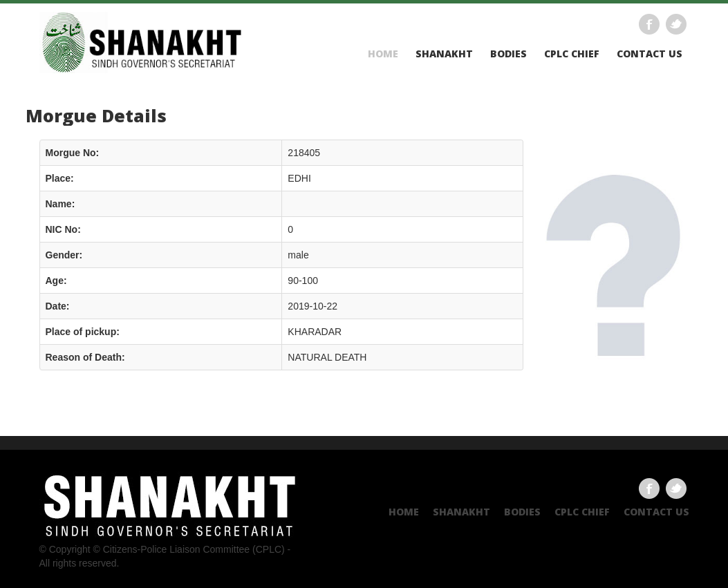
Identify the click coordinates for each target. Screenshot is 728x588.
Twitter (676, 24)
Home (383, 54)
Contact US (650, 54)
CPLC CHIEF (572, 54)
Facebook (649, 24)
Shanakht (444, 54)
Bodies (508, 54)
